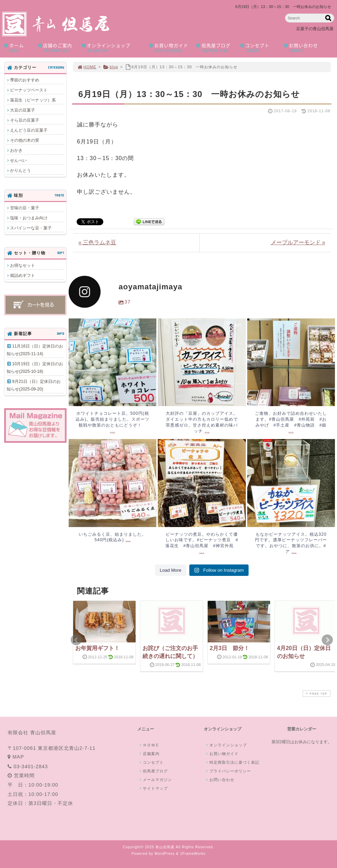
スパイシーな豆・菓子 (31, 228)
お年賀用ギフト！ (97, 648)
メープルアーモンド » (298, 242)
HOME (87, 67)
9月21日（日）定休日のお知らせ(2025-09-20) (34, 385)
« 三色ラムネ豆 (97, 242)
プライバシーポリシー (228, 771)
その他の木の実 (25, 140)
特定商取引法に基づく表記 (232, 762)
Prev (76, 640)
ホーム (19, 48)
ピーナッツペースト (29, 90)
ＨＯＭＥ (149, 745)
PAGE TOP (316, 694)
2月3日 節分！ (230, 648)
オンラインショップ (113, 48)
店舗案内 (149, 754)
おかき (16, 150)
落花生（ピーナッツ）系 (33, 100)
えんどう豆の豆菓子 (29, 130)
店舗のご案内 (57, 48)
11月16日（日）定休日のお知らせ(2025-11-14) (35, 350)
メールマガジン (155, 780)
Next (327, 640)
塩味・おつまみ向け (29, 218)
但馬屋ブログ (216, 48)
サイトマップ (153, 788)
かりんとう (20, 170)
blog (111, 67)
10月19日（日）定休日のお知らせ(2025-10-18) (35, 368)
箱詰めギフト (23, 275)
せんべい (18, 160)
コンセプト (259, 48)
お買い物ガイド (170, 48)
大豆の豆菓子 (23, 110)
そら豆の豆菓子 (25, 120)
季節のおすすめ (25, 80)
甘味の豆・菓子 (25, 208)
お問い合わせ (307, 48)
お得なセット (23, 265)
